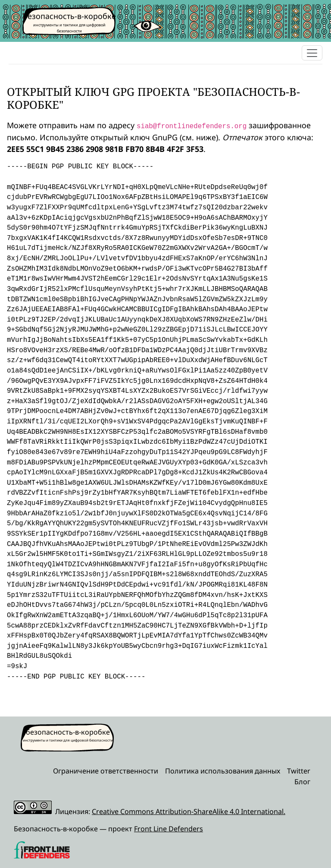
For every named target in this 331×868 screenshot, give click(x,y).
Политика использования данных (223, 771)
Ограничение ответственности (106, 771)
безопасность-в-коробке (69, 16)
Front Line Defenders (169, 829)
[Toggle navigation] (312, 53)
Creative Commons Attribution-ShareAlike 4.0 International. (189, 811)
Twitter (299, 771)
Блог (302, 782)
